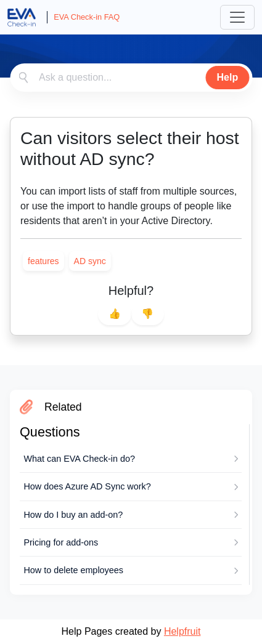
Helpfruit (182, 631)
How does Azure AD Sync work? (87, 486)
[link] (43, 261)
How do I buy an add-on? (73, 515)
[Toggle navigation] (237, 17)
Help (228, 77)
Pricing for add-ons (61, 542)
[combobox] (131, 78)
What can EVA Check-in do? (79, 459)
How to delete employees (73, 570)
